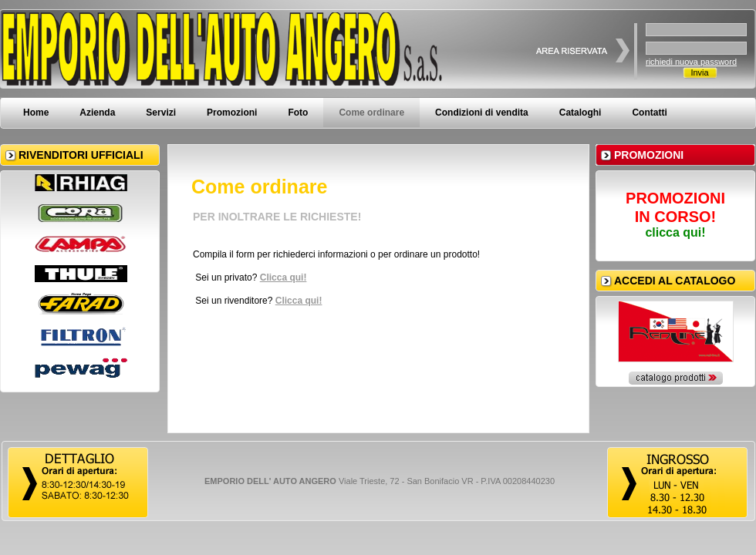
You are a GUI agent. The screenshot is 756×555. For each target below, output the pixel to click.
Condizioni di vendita (482, 113)
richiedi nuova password (691, 62)
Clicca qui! (283, 277)
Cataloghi (580, 113)
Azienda (97, 113)
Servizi (161, 113)
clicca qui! (675, 232)
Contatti (649, 113)
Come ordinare (371, 113)
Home (36, 113)
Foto (298, 113)
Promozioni (232, 113)
